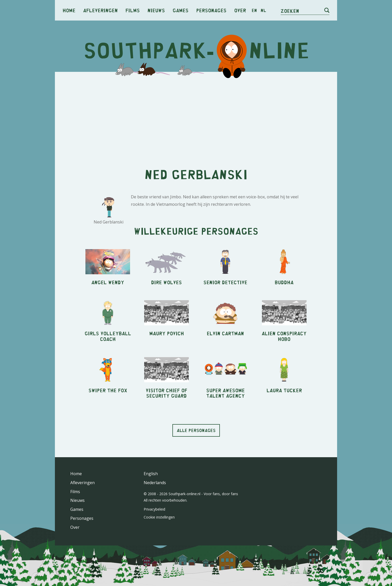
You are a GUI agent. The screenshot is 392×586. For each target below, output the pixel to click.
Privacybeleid (154, 509)
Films (133, 10)
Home (69, 10)
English (151, 474)
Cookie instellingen (159, 517)
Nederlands (155, 483)
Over (240, 10)
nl (263, 10)
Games (181, 10)
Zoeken (290, 11)
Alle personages (196, 430)
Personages (211, 10)
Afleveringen (100, 10)
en (254, 10)
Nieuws (156, 10)
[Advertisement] (196, 115)
